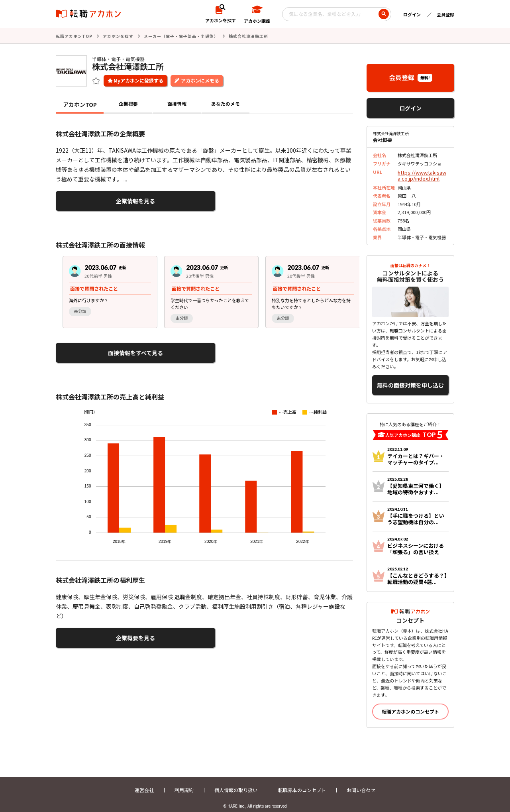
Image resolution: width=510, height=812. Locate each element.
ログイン (412, 14)
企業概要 (128, 104)
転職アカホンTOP (74, 36)
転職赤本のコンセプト (302, 783)
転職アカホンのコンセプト (410, 705)
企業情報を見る (95, 199)
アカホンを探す (118, 36)
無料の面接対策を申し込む (410, 380)
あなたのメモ (226, 104)
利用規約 (184, 783)
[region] (208, 288)
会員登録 (445, 14)
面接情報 (177, 104)
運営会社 (144, 783)
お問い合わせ (361, 783)
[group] (103, 288)
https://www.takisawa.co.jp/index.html (422, 174)
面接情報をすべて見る (95, 348)
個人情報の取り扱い (236, 783)
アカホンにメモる (200, 80)
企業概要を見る (95, 630)
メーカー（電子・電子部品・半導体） (181, 36)
